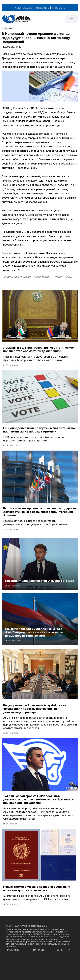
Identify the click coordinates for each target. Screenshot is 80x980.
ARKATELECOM (24, 8)
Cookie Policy (63, 950)
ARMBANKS (42, 8)
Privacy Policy (13, 950)
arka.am (48, 937)
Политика (7, 29)
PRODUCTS (59, 8)
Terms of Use (38, 950)
